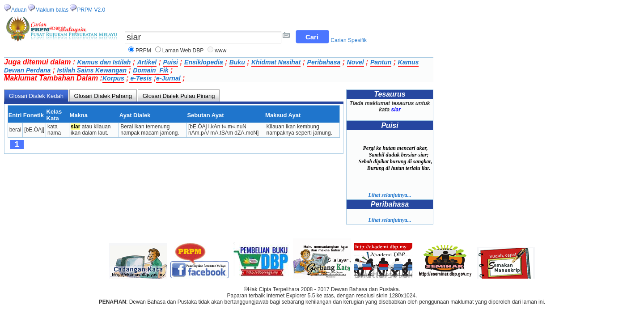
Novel (356, 62)
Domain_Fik (150, 70)
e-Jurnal (168, 78)
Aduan (19, 10)
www (220, 51)
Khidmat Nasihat (276, 62)
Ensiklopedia (203, 62)
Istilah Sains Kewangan (92, 70)
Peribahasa (324, 62)
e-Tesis (140, 78)
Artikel (147, 62)
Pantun (381, 62)
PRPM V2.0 (91, 10)
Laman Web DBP (183, 51)
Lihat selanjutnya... (390, 195)
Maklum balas (52, 10)
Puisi (170, 62)
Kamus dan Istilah (104, 62)
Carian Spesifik (349, 40)
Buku (237, 62)
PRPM (143, 51)
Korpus (113, 78)
